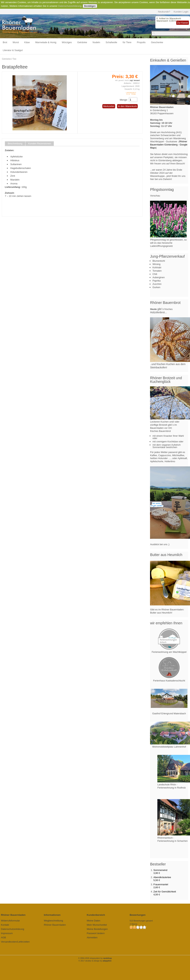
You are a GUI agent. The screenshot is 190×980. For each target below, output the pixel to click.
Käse (27, 42)
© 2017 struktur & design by (95, 961)
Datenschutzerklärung (70, 6)
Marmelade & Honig (46, 42)
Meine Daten (94, 921)
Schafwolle (111, 42)
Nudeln (96, 42)
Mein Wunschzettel (97, 925)
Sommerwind (160, 870)
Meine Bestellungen (97, 929)
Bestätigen (90, 6)
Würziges (67, 42)
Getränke (82, 42)
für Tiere (127, 42)
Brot (5, 42)
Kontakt (5, 925)
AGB (3, 937)
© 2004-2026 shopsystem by (95, 958)
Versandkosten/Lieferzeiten (15, 942)
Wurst (16, 42)
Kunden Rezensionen (40, 144)
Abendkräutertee (162, 877)
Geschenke (157, 42)
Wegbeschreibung (53, 921)
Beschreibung (15, 144)
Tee (15, 59)
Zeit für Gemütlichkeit (165, 892)
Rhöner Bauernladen (55, 925)
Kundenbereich (96, 915)
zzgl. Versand (135, 80)
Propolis (141, 42)
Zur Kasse (183, 23)
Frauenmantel (161, 884)
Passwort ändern (96, 933)
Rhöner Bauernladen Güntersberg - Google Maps (169, 145)
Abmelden (92, 937)
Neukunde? (164, 12)
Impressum (7, 933)
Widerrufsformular (10, 921)
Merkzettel (109, 106)
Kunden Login (181, 12)
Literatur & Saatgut (13, 50)
